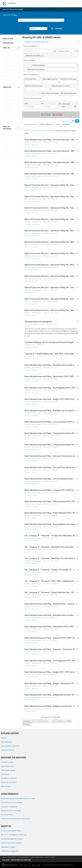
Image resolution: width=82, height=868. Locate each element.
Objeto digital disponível (50, 79)
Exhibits (4, 738)
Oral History (5, 774)
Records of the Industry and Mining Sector (11, 76)
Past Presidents (6, 742)
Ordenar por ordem (31, 124)
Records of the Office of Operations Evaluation (11, 64)
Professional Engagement (10, 851)
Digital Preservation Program (11, 843)
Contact (52, 857)
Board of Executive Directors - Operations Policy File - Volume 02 (52, 185)
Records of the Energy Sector (11, 70)
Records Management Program (12, 839)
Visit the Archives (7, 815)
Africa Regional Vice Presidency (11, 93)
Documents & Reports (9, 778)
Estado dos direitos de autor (33, 86)
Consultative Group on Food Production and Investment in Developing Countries (11, 100)
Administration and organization (38, 322)
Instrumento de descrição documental (69, 79)
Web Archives (6, 786)
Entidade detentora (38, 65)
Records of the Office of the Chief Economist (11, 73)
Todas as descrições (69, 93)
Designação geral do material (61, 86)
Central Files (7, 60)
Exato (62, 106)
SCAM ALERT (6, 860)
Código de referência (46, 124)
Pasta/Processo (8, 135)
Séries (5, 141)
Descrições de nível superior (49, 93)
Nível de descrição (7, 128)
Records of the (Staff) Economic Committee (11, 67)
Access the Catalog (16, 9)
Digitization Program (8, 847)
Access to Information (37, 857)
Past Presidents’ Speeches (10, 746)
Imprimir (66, 121)
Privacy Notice (12, 857)
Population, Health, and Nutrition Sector (11, 97)
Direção (58, 124)
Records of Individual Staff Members (11, 79)
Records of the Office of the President (11, 57)
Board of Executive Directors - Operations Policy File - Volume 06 (52, 231)
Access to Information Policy (11, 831)
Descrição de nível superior (36, 69)
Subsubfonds (7, 154)
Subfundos (6, 148)
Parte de (6, 48)
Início (26, 103)
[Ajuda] (75, 106)
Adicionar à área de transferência (78, 140)
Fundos (5, 145)
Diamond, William (8, 122)
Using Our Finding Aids (9, 807)
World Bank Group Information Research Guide (18, 798)
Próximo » (27, 724)
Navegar (38, 29)
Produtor (7, 87)
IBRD (21, 865)
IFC (29, 865)
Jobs (47, 857)
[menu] (79, 3)
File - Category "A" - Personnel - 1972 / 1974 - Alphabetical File (51, 581)
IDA (26, 865)
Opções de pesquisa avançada (37, 42)
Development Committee (11, 113)
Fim (42, 103)
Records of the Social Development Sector (11, 83)
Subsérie (5, 151)
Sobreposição (65, 104)
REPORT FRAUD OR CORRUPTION (21, 860)
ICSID (39, 865)
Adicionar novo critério (34, 55)
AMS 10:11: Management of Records (14, 835)
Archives (12, 3)
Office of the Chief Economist (11, 119)
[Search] (41, 20)
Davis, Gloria (7, 116)
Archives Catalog (7, 762)
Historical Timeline (8, 750)
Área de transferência (55, 29)
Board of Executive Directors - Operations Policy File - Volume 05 (52, 219)
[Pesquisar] (63, 20)
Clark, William (7, 106)
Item (4, 138)
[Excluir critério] (76, 51)
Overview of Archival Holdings (12, 802)
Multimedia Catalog (8, 770)
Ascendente (66, 124)
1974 (69, 721)
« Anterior (27, 721)
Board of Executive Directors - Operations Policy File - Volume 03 (52, 197)
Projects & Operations (9, 782)
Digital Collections (7, 766)
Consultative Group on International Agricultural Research (11, 103)
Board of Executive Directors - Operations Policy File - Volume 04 (52, 208)
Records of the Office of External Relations (11, 54)
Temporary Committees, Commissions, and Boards (11, 109)
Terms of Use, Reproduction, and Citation (16, 819)
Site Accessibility (23, 857)
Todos (5, 51)
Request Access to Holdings (11, 811)
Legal (4, 857)
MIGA (34, 865)
